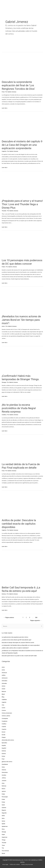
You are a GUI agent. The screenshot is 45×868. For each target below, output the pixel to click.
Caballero (4, 699)
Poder (3, 267)
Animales (4, 683)
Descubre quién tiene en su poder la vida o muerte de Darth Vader (19, 656)
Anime (3, 686)
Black (3, 694)
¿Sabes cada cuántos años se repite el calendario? (15, 648)
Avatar (3, 689)
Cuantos (4, 729)
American (4, 673)
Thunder (4, 211)
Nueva (3, 789)
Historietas (5, 772)
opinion (4, 791)
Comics (4, 710)
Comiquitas (5, 718)
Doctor (4, 732)
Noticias (4, 786)
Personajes (5, 797)
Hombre (4, 775)
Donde (3, 735)
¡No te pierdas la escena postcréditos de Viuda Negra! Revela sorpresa (19, 408)
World (3, 853)
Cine (3, 705)
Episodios (4, 743)
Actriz (3, 670)
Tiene (3, 845)
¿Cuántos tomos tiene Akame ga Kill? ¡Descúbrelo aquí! (16, 640)
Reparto (4, 810)
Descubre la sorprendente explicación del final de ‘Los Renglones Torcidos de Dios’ (18, 85)
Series (3, 821)
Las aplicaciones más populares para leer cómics (15, 637)
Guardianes (5, 764)
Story (3, 829)
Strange (4, 382)
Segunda (4, 813)
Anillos (4, 675)
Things (4, 840)
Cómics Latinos (6, 716)
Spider (3, 824)
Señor (3, 816)
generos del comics (7, 762)
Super (3, 834)
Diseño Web (27, 860)
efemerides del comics (8, 740)
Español (4, 748)
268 (36, 618)
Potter (3, 802)
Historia (4, 770)
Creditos (4, 415)
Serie (3, 818)
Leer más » (5, 108)
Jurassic (4, 780)
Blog (3, 697)
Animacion (5, 678)
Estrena (4, 594)
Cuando (4, 726)
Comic (3, 708)
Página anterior (9, 618)
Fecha (3, 756)
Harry (3, 767)
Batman (4, 691)
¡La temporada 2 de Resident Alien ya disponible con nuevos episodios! (21, 645)
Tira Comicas (5, 851)
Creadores (4, 721)
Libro (3, 783)
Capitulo (4, 151)
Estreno (4, 753)
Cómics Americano (7, 713)
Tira (3, 848)
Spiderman (5, 826)
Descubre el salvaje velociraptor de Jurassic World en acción (18, 642)
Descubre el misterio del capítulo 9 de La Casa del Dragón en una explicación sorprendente (22, 145)
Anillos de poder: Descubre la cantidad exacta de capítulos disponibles (19, 524)
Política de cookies (15, 864)
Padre (3, 794)
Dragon (4, 737)
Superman (4, 837)
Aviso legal (5, 864)
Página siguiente (36, 620)
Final (3, 92)
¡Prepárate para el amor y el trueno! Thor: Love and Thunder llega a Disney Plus (22, 204)
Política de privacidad (27, 864)
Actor (3, 326)
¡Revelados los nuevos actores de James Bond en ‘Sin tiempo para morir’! (21, 320)
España (4, 745)
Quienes (4, 808)
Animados (4, 681)
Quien (3, 805)
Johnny (4, 778)
